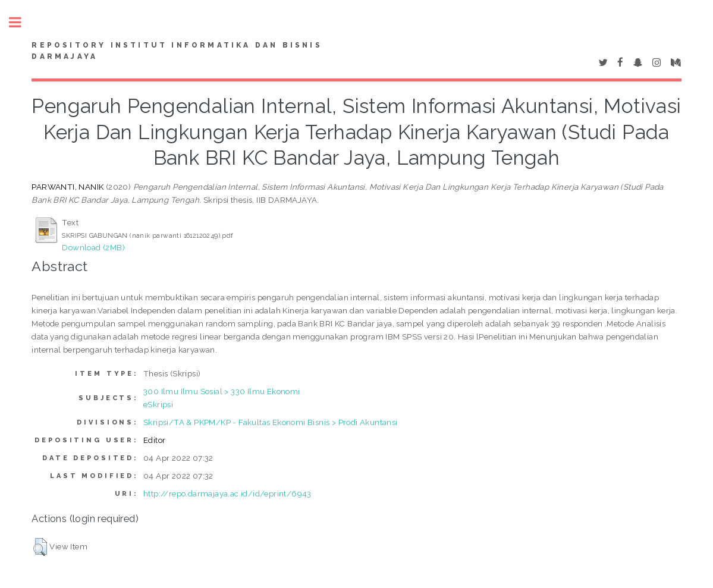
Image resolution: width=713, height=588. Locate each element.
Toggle (21, 22)
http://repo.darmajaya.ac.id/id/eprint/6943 (227, 493)
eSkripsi (158, 404)
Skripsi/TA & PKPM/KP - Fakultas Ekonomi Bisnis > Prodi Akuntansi (271, 422)
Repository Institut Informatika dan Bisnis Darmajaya (177, 51)
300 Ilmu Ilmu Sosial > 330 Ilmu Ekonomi (222, 391)
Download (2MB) (93, 247)
